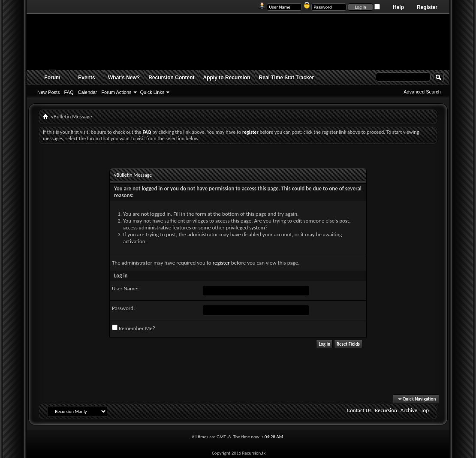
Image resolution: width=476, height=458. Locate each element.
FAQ (69, 92)
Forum (52, 78)
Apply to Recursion (227, 78)
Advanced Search (422, 92)
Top (425, 410)
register (221, 263)
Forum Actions (116, 92)
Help (398, 7)
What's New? (124, 78)
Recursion (386, 410)
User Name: (125, 288)
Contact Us (359, 410)
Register (427, 7)
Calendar (88, 92)
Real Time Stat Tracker (287, 78)
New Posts (49, 92)
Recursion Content (171, 78)
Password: (123, 308)
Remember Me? (134, 328)
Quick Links (152, 92)
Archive (409, 410)
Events (86, 78)
